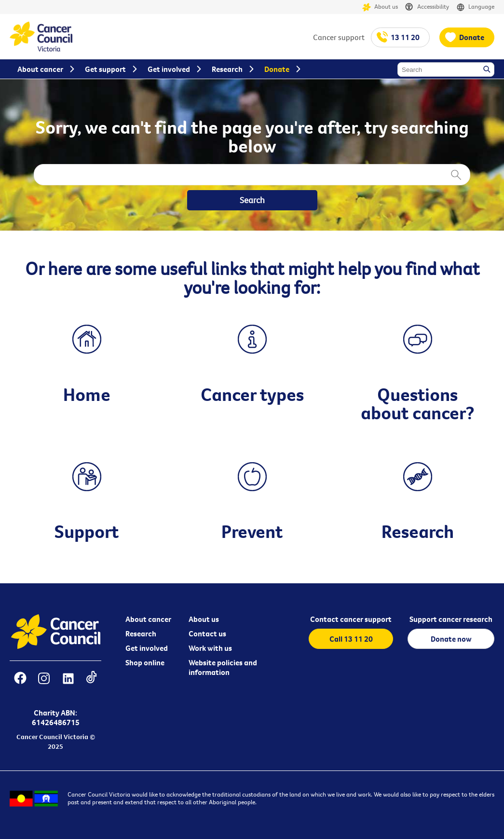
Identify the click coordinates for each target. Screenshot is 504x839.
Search (488, 70)
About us (380, 7)
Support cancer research (451, 619)
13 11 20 (405, 37)
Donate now (451, 639)
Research (418, 531)
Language (475, 7)
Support (87, 531)
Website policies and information (223, 667)
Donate (472, 37)
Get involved (147, 648)
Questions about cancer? (418, 403)
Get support (105, 69)
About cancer (148, 619)
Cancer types (252, 394)
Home (87, 394)
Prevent (252, 531)
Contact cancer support (351, 619)
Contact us (207, 633)
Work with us (210, 648)
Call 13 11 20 (351, 639)
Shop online (145, 662)
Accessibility (427, 7)
